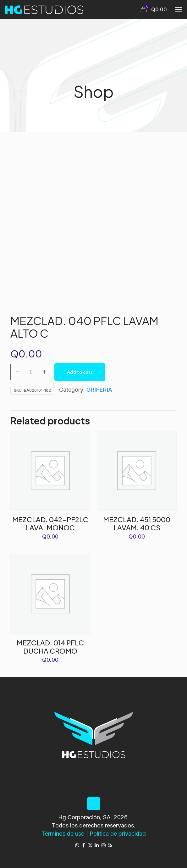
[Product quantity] (31, 372)
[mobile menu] (179, 9)
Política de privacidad (118, 834)
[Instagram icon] (104, 845)
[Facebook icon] (84, 845)
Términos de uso (63, 834)
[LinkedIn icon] (97, 845)
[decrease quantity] (17, 372)
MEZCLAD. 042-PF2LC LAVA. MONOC (50, 523)
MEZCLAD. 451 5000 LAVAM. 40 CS (137, 523)
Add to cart (80, 372)
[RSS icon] (110, 845)
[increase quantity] (44, 372)
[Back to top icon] (94, 804)
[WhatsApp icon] (77, 845)
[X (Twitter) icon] (90, 845)
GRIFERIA (99, 390)
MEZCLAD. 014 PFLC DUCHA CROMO (50, 647)
